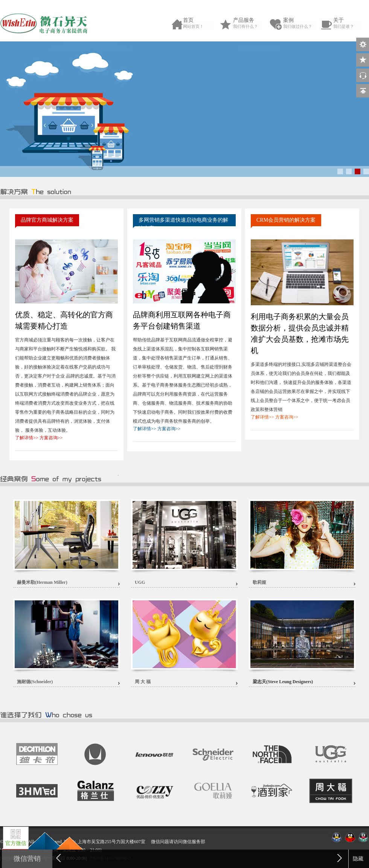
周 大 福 (143, 682)
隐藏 (358, 859)
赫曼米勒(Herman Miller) (42, 582)
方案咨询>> (51, 438)
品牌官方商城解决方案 (47, 220)
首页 (200, 23)
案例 (300, 23)
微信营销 (27, 859)
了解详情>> (27, 438)
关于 (350, 23)
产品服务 (250, 23)
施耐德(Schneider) (35, 682)
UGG (140, 582)
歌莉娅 (259, 582)
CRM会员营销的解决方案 (286, 220)
